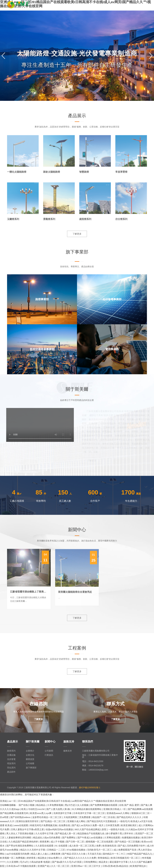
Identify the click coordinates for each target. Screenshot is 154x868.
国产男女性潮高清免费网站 (20, 846)
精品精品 (41, 805)
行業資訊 (49, 755)
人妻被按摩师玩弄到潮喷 (19, 838)
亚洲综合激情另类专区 (28, 821)
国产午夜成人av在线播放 (90, 838)
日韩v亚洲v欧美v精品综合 (116, 866)
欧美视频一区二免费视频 (13, 858)
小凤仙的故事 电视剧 (40, 862)
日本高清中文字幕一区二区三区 (89, 813)
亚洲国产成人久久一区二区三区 (54, 866)
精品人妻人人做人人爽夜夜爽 (46, 854)
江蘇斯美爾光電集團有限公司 (96, 751)
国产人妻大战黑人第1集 (59, 809)
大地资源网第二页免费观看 (77, 817)
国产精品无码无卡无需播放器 (102, 821)
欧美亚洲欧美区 (129, 825)
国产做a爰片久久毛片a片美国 (67, 862)
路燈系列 (11, 751)
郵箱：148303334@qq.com (95, 770)
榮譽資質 (30, 759)
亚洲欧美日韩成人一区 (115, 809)
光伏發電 (11, 759)
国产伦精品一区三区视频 (128, 842)
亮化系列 (11, 768)
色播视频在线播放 (131, 838)
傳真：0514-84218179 (93, 766)
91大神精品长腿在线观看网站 (87, 809)
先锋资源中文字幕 (63, 813)
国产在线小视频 (27, 805)
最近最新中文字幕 (119, 862)
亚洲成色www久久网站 (118, 813)
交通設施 (11, 755)
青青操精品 (104, 858)
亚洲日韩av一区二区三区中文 (86, 866)
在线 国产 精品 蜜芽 (129, 805)
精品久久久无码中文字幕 (33, 850)
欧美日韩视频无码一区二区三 (126, 858)
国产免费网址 (69, 838)
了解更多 (77, 234)
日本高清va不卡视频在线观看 (21, 866)
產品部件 (11, 772)
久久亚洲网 (13, 862)
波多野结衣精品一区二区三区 (47, 817)
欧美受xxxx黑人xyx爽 (41, 813)
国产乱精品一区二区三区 (53, 821)
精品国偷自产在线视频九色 (91, 833)
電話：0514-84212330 (93, 761)
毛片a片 (24, 862)
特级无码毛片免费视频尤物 (44, 825)
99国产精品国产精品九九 (140, 854)
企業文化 (30, 755)
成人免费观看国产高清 (125, 850)
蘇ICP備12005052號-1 (90, 787)
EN (139, 5)
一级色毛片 (124, 821)
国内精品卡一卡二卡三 (114, 854)
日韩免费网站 (91, 862)
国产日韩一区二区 (75, 842)
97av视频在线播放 (76, 850)
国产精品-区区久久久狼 (74, 854)
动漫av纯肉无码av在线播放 (60, 829)
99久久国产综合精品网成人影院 (91, 829)
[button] (150, 56)
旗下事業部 (31, 768)
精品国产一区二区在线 (104, 817)
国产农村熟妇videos (21, 817)
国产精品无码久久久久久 (129, 817)
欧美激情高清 (110, 846)
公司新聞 (49, 751)
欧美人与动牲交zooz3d (33, 809)
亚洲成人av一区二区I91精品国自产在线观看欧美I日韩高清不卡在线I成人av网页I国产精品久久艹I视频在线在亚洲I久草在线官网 (63, 801)
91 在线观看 (62, 846)
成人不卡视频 (58, 842)
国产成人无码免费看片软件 (132, 846)
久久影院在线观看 (45, 846)
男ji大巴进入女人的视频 (77, 805)
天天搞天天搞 (94, 854)
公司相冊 (30, 763)
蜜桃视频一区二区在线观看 (100, 842)
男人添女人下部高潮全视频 (20, 833)
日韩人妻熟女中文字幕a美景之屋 (28, 829)
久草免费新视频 (55, 805)
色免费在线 (65, 825)
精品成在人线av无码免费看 (47, 838)
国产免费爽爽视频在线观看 (104, 805)
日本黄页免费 (113, 825)
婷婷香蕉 (31, 858)
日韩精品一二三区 (56, 850)
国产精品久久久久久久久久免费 (80, 858)
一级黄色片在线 (117, 829)
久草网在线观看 (112, 838)
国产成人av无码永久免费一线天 (88, 825)
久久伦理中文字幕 (45, 833)
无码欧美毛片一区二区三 (100, 850)
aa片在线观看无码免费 (18, 854)
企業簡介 (30, 751)
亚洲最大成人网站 (77, 821)
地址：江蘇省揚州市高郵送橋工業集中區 (100, 756)
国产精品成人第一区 (66, 833)
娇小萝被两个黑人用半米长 (120, 833)
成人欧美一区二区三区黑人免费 (85, 846)
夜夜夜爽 (45, 842)
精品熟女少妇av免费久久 (50, 858)
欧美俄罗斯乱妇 (138, 866)
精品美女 (104, 862)
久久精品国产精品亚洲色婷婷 (24, 842)
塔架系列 (11, 763)
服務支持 (68, 751)
